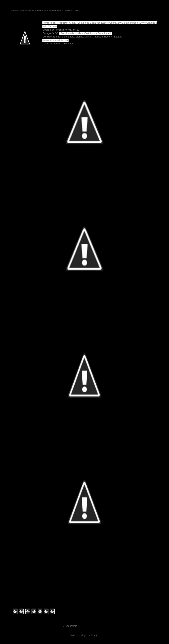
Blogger (95, 635)
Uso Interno (71, 626)
